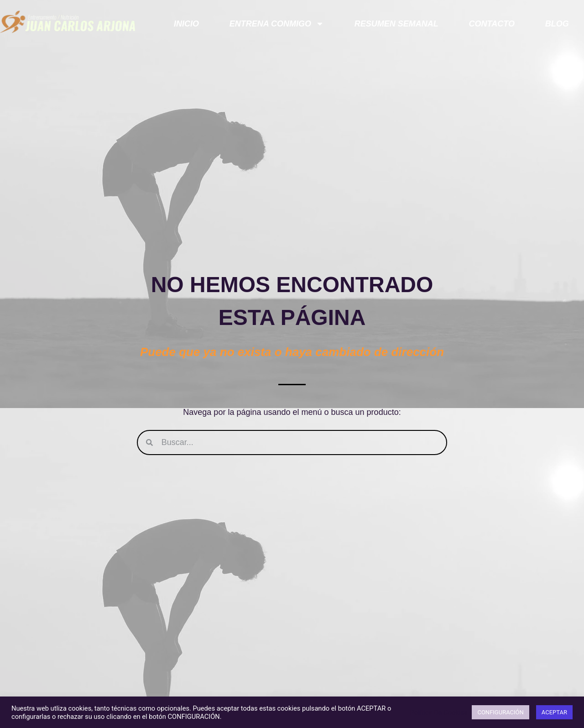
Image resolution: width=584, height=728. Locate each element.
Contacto (492, 24)
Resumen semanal (396, 24)
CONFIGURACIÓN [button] (500, 712)
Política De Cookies (439, 712)
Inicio (186, 24)
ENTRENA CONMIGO (277, 24)
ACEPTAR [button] (554, 712)
